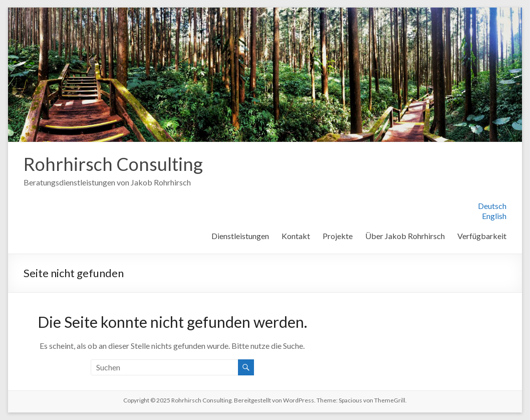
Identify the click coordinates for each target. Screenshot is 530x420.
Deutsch (492, 206)
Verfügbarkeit (482, 236)
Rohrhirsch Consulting (113, 164)
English (494, 216)
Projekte (338, 236)
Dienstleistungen (240, 236)
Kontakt (296, 236)
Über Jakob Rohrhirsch (405, 236)
